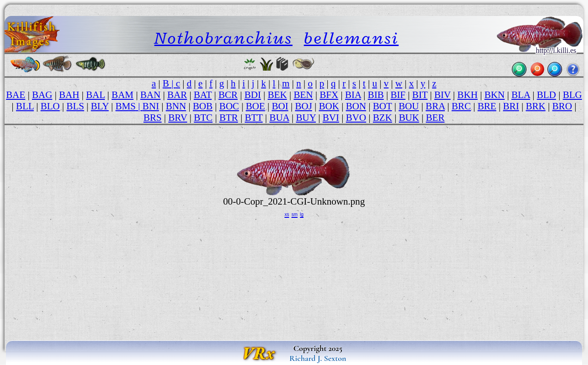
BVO (356, 118)
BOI (280, 106)
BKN (495, 95)
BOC (229, 106)
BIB (376, 95)
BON (356, 106)
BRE (487, 106)
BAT (203, 95)
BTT (254, 118)
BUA (279, 118)
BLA (521, 95)
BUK (409, 118)
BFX (329, 95)
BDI (253, 95)
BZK (382, 118)
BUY (306, 118)
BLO (50, 106)
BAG (42, 95)
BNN (176, 106)
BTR (229, 118)
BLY (100, 106)
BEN (303, 95)
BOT (382, 106)
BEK (277, 95)
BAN (151, 95)
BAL (95, 95)
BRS (153, 118)
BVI (331, 118)
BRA (435, 106)
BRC (461, 106)
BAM (123, 95)
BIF (398, 95)
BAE (15, 95)
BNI (151, 106)
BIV (443, 95)
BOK (329, 106)
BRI (511, 106)
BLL (25, 106)
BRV (178, 118)
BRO (562, 106)
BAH (69, 95)
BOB (203, 106)
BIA (353, 95)
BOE (255, 106)
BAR (177, 95)
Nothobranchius (224, 38)
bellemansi (351, 38)
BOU (409, 106)
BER (435, 118)
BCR (228, 95)
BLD (547, 95)
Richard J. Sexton (318, 358)
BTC (203, 118)
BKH (467, 95)
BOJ (303, 106)
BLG (573, 95)
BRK (535, 106)
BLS (75, 106)
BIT (420, 95)
